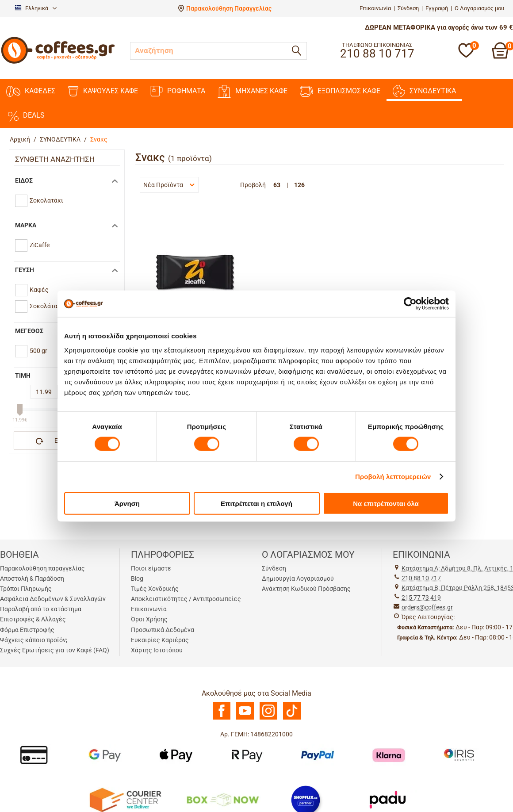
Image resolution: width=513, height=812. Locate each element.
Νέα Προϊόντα (169, 185)
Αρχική (20, 139)
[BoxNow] (222, 799)
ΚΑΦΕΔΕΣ (31, 91)
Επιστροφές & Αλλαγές (33, 619)
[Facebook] (222, 717)
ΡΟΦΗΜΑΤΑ (178, 91)
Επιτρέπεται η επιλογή (256, 503)
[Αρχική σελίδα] (58, 63)
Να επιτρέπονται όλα (386, 503)
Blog (137, 578)
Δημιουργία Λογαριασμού (298, 578)
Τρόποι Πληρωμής (26, 589)
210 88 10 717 (421, 578)
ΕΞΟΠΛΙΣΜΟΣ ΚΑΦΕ (340, 91)
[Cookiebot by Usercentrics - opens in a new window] (410, 304)
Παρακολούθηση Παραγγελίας (229, 8)
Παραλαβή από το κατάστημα (41, 609)
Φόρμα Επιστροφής (27, 630)
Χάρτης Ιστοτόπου (157, 650)
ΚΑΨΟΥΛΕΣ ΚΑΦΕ (103, 91)
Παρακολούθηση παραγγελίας (42, 568)
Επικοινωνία (375, 8)
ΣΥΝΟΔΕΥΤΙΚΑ (424, 91)
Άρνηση (127, 503)
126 (299, 185)
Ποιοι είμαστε (151, 568)
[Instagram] (268, 717)
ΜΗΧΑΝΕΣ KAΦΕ (253, 91)
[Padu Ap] (388, 799)
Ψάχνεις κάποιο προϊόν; (34, 640)
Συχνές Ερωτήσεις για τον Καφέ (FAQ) (55, 650)
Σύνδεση (408, 8)
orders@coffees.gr (427, 607)
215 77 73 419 (421, 598)
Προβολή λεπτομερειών (393, 477)
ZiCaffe (40, 245)
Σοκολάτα (44, 306)
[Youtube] (245, 717)
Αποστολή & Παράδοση (32, 578)
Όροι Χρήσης (149, 619)
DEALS (25, 115)
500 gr (38, 351)
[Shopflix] (306, 799)
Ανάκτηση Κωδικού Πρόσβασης (306, 589)
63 (277, 185)
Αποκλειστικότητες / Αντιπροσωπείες (186, 599)
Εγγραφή (437, 8)
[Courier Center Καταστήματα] (125, 799)
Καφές (39, 290)
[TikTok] (292, 717)
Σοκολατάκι (46, 200)
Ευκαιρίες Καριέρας (160, 640)
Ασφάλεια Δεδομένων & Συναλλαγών (53, 599)
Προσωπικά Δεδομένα (163, 630)
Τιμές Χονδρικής (155, 589)
